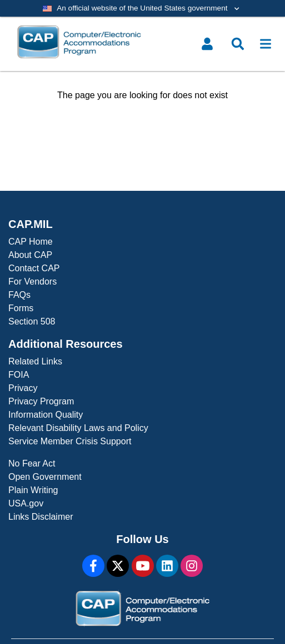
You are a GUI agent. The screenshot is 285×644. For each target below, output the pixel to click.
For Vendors (32, 282)
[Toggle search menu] (238, 44)
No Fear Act (32, 463)
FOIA (19, 375)
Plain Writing (33, 490)
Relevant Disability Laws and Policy (78, 428)
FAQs (19, 295)
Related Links (35, 361)
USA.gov (26, 503)
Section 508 (32, 321)
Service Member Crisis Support (70, 441)
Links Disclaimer (41, 517)
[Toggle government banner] (142, 8)
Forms (21, 308)
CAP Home (31, 242)
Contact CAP (34, 268)
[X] (118, 566)
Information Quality (46, 415)
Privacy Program (41, 401)
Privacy (23, 388)
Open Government (45, 477)
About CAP (30, 255)
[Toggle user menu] (207, 44)
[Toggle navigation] (266, 44)
